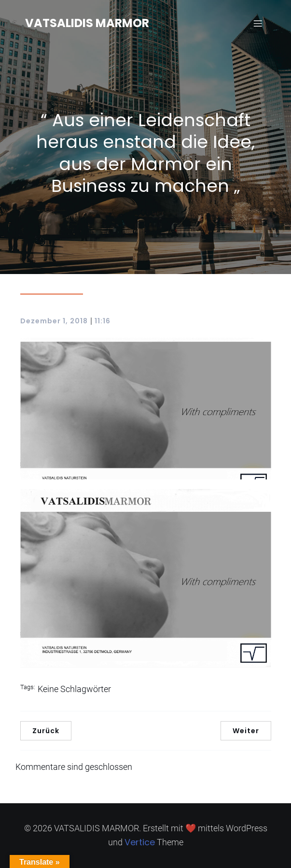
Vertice (140, 842)
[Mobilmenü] (258, 23)
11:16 (103, 321)
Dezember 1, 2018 (54, 321)
